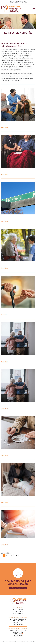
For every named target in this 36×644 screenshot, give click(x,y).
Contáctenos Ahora (18, 588)
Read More (4, 127)
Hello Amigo (27, 642)
